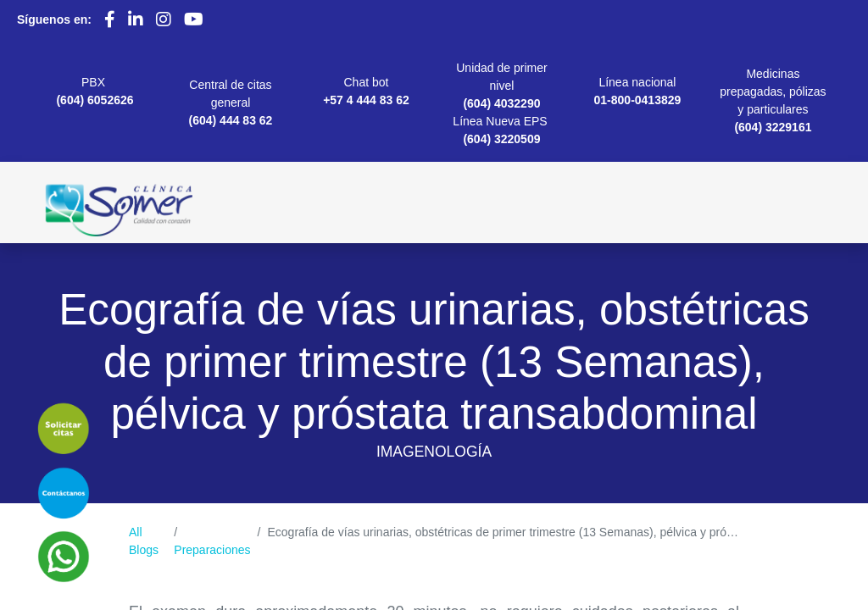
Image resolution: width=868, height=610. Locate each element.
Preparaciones (212, 550)
